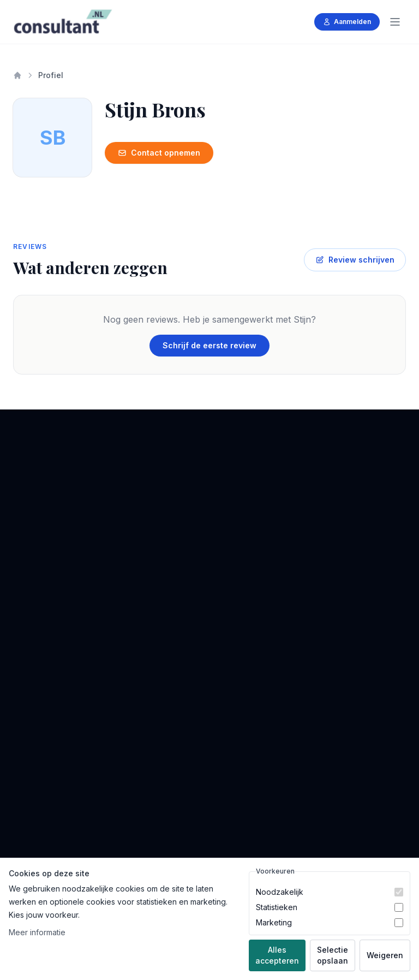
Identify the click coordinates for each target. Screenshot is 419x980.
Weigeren (385, 955)
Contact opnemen (159, 153)
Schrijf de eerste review (209, 345)
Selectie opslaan (333, 955)
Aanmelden (347, 22)
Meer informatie (37, 932)
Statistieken (277, 907)
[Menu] (395, 22)
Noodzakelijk (280, 892)
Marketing (274, 922)
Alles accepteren (277, 955)
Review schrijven (355, 260)
